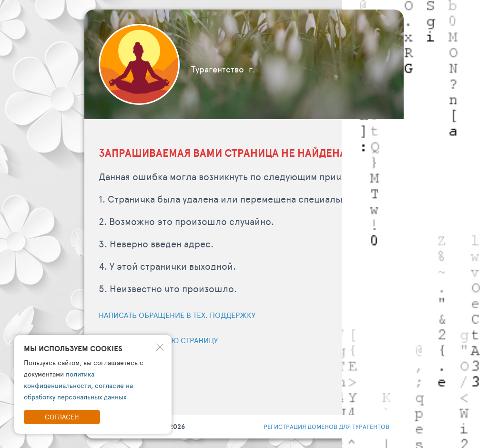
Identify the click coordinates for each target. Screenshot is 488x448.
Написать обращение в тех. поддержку (177, 315)
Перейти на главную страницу (158, 340)
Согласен (62, 417)
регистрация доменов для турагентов (326, 427)
